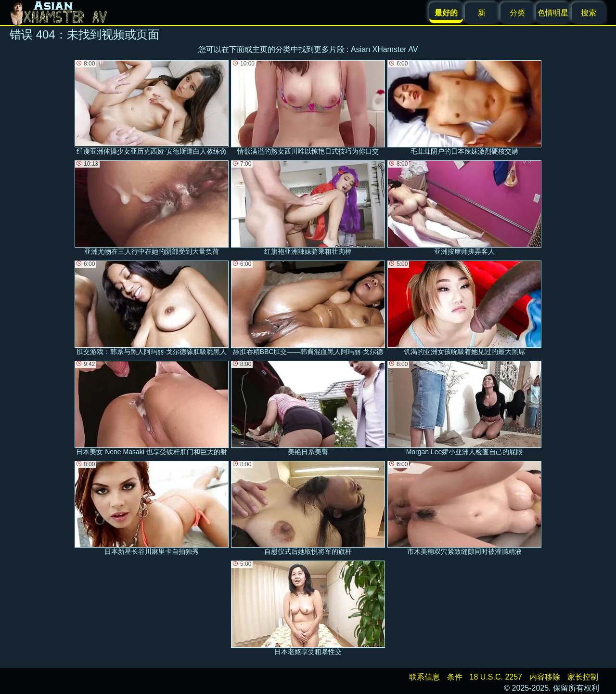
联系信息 (424, 677)
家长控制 (583, 677)
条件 (455, 677)
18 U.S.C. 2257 (496, 677)
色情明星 (553, 13)
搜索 (589, 13)
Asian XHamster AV (384, 49)
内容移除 (545, 677)
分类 (517, 13)
